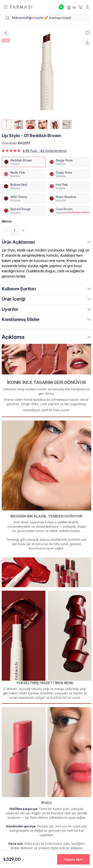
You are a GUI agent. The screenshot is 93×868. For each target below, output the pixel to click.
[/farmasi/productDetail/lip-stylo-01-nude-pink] (24, 174)
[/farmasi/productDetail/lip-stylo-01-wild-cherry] (24, 198)
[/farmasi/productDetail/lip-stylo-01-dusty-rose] (69, 174)
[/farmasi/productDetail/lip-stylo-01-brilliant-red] (24, 186)
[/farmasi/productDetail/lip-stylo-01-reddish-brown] (24, 162)
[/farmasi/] (21, 7)
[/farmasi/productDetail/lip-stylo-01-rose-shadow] (69, 198)
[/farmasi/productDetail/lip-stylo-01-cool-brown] (69, 211)
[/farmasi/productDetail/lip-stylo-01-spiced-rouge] (24, 211)
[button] (73, 859)
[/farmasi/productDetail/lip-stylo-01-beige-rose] (69, 162)
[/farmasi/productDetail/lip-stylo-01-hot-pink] (69, 186)
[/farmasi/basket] (80, 7)
